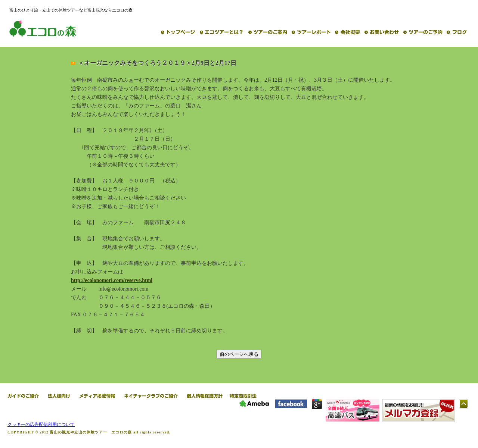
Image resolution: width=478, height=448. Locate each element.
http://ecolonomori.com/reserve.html (112, 280)
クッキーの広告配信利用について (41, 424)
